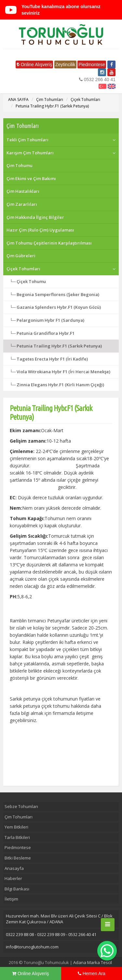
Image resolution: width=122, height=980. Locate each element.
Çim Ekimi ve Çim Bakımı (31, 178)
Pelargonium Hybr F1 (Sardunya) (50, 320)
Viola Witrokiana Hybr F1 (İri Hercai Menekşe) (63, 372)
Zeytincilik (65, 64)
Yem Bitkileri (16, 827)
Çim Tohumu (20, 165)
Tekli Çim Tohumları (27, 140)
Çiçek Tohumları (85, 99)
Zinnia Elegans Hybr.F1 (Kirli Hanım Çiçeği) (60, 385)
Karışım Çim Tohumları (30, 153)
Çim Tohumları (50, 99)
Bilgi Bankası (17, 889)
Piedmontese (92, 64)
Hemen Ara (92, 973)
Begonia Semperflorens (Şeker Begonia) (58, 294)
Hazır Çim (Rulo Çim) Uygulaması (40, 230)
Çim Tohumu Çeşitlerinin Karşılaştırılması (49, 243)
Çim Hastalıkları (23, 191)
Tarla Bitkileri (17, 837)
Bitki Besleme (18, 858)
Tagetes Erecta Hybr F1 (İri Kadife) (52, 359)
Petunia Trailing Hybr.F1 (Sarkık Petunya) (52, 106)
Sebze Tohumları (21, 806)
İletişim (11, 899)
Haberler (13, 878)
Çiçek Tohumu (31, 281)
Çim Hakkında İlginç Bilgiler (35, 217)
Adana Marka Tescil (93, 962)
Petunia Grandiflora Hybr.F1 (46, 333)
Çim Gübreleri (21, 256)
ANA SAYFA (18, 99)
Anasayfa (14, 868)
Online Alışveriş (34, 64)
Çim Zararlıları (22, 204)
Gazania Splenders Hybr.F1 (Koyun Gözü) (59, 307)
